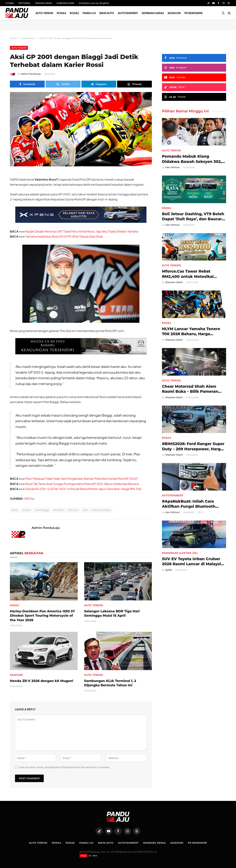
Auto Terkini (44, 13)
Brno (15, 510)
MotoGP (58, 510)
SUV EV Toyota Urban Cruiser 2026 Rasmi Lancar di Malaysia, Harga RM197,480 (193, 562)
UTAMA (10, 3)
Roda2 (74, 13)
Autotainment (128, 13)
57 (201, 512)
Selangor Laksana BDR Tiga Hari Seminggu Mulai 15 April (112, 613)
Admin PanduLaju (31, 74)
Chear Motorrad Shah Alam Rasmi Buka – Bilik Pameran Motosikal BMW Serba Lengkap (193, 389)
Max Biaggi (42, 510)
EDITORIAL (25, 3)
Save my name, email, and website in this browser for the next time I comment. (64, 767)
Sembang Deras (153, 13)
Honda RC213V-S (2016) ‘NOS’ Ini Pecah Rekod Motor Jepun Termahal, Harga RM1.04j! (85, 489)
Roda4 (61, 13)
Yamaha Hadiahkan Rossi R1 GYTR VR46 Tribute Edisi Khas (65, 236)
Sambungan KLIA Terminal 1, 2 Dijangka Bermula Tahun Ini (110, 683)
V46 (85, 510)
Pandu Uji (89, 13)
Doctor (26, 510)
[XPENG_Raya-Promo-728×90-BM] (81, 222)
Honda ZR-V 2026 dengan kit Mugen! (42, 681)
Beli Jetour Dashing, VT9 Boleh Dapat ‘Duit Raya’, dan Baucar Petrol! (193, 217)
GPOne (29, 499)
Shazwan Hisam (174, 282)
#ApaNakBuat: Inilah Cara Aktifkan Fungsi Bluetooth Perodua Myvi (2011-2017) (189, 504)
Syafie (169, 570)
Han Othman (173, 167)
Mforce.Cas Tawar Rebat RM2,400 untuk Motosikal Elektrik (188, 274)
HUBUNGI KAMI (65, 3)
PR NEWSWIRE (194, 13)
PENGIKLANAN (44, 3)
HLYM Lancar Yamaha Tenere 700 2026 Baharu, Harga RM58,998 (191, 332)
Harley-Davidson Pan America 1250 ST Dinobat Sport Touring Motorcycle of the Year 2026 (42, 616)
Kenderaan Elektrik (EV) (180, 553)
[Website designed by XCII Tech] (89, 856)
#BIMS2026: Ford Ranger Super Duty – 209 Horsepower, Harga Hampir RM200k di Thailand (193, 447)
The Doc (73, 510)
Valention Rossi (101, 510)
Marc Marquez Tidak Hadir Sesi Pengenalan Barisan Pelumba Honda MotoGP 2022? (83, 479)
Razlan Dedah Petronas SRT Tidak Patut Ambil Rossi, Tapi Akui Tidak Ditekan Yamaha (83, 231)
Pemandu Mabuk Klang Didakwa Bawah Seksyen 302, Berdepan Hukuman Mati (192, 159)
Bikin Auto (107, 13)
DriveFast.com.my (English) (94, 3)
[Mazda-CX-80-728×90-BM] (81, 353)
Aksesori (174, 13)
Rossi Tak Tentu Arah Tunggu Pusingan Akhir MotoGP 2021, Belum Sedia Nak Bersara (83, 484)
